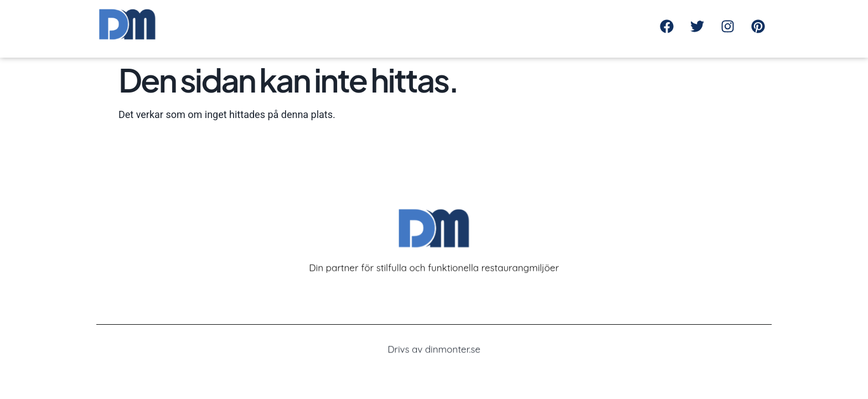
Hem (472, 21)
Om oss (515, 21)
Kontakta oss (575, 21)
